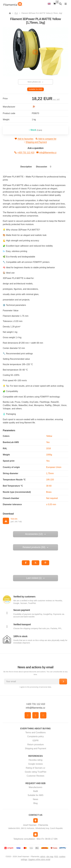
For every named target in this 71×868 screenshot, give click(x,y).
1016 (49, 448)
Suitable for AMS (35, 795)
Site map (50, 857)
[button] (26, 563)
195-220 (50, 480)
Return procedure (36, 745)
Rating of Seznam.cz (35, 768)
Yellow (49, 436)
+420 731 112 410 (24, 152)
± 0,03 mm (51, 504)
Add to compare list (46, 139)
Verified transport (22, 624)
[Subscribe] (63, 681)
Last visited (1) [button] (35, 578)
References (35, 756)
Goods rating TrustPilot (36, 772)
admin (43, 857)
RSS (56, 857)
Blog (35, 803)
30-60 (49, 486)
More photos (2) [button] (35, 82)
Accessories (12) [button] (35, 534)
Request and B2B (35, 783)
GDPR (35, 741)
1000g (49, 455)
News (35, 799)
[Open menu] (66, 4)
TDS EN (14, 519)
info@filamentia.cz (46, 152)
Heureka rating (36, 760)
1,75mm (50, 473)
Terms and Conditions (36, 733)
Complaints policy (35, 736)
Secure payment (22, 610)
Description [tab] (26, 167)
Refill (35, 791)
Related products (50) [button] (35, 547)
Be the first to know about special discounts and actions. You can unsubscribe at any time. (36, 673)
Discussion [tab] (44, 167)
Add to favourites (24, 139)
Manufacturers (35, 787)
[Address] (35, 820)
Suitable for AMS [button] (35, 89)
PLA (16, 13)
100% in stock (20, 636)
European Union (54, 467)
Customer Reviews (35, 776)
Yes (48, 442)
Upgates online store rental (39, 859)
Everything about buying (36, 729)
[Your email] (34, 681)
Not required (52, 498)
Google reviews (35, 764)
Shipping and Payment (35, 142)
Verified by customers (24, 597)
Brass (49, 492)
